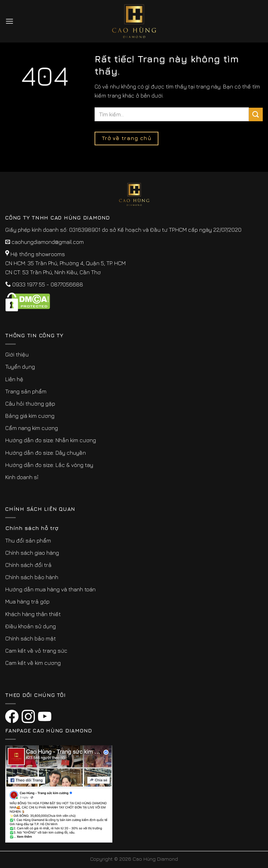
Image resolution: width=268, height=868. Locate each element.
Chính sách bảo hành (32, 577)
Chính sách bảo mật (31, 638)
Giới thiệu (17, 354)
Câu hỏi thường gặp (30, 404)
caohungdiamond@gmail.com (48, 242)
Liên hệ (14, 379)
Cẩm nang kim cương (32, 428)
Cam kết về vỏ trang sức (36, 651)
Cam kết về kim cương (33, 663)
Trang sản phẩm (26, 391)
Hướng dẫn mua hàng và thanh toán (50, 589)
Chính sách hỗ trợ (32, 528)
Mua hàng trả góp (27, 601)
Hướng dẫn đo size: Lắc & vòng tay (49, 465)
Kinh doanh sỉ (22, 477)
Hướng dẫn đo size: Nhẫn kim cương (51, 440)
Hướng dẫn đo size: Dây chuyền (46, 453)
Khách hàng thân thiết (33, 614)
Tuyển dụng (20, 367)
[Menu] (9, 21)
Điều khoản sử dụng (31, 626)
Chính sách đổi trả (28, 565)
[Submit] (256, 114)
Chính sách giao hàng (32, 553)
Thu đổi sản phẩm (28, 540)
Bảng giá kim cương (30, 416)
